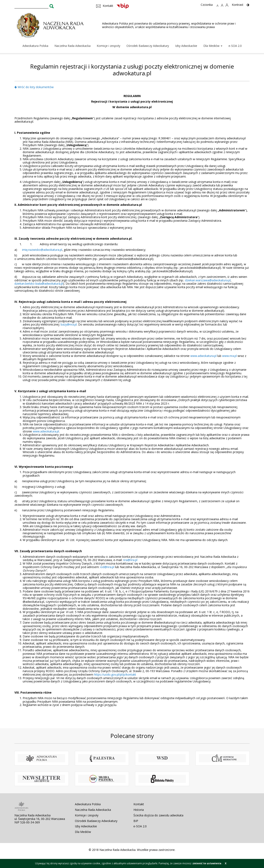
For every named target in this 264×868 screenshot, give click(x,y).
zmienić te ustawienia (207, 863)
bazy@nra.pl (69, 324)
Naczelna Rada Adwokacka (72, 46)
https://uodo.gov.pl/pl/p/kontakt (115, 674)
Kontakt (139, 804)
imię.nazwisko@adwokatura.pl (42, 250)
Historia (139, 810)
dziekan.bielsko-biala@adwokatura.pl (39, 284)
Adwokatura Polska (35, 46)
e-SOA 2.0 (235, 46)
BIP (136, 821)
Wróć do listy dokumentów (34, 87)
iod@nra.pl (107, 567)
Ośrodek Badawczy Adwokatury (148, 46)
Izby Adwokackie (186, 46)
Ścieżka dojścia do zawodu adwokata (158, 815)
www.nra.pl (229, 356)
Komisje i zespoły (108, 46)
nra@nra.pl (130, 560)
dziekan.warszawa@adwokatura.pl (208, 280)
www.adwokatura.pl (203, 356)
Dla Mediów (213, 46)
